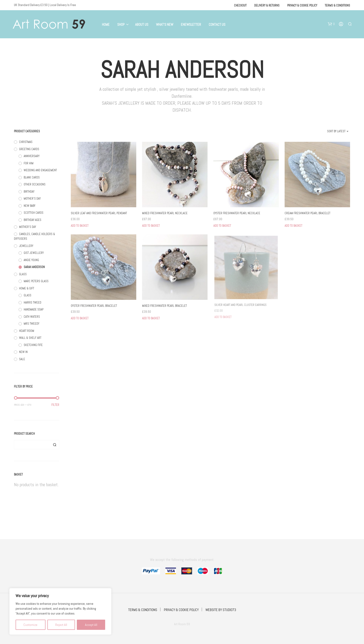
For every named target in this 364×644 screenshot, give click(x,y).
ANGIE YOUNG (31, 260)
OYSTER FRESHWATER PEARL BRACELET (94, 306)
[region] (60, 611)
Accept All (91, 625)
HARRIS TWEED (32, 303)
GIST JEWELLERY (34, 253)
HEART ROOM (27, 331)
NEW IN (23, 352)
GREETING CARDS (29, 149)
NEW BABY (29, 206)
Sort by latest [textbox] (336, 131)
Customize (30, 625)
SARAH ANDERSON (34, 267)
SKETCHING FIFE (33, 345)
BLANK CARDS (32, 177)
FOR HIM (29, 163)
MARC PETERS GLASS (36, 281)
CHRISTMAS (26, 142)
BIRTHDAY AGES (32, 220)
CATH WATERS (32, 317)
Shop (121, 24)
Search (55, 445)
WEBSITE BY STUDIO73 (221, 610)
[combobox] (330, 131)
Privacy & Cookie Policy (302, 5)
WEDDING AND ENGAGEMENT (40, 170)
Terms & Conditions (337, 5)
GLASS (23, 274)
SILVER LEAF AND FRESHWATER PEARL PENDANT (99, 213)
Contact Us (217, 24)
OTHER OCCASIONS (35, 184)
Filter (55, 405)
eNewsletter (191, 24)
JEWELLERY (26, 246)
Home (106, 24)
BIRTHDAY (29, 192)
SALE (22, 359)
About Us (142, 24)
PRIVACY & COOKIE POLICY (181, 610)
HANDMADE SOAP (34, 309)
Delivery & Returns (267, 5)
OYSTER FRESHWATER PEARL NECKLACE (237, 213)
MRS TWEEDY (31, 324)
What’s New (165, 24)
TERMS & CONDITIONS (143, 610)
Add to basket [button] (80, 226)
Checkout (240, 5)
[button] (331, 24)
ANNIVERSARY (32, 156)
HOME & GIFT (27, 288)
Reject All (61, 625)
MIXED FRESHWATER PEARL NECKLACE (165, 213)
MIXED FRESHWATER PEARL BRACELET (165, 304)
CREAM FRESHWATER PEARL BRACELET (307, 213)
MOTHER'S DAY (32, 199)
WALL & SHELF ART (30, 338)
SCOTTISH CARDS (34, 213)
